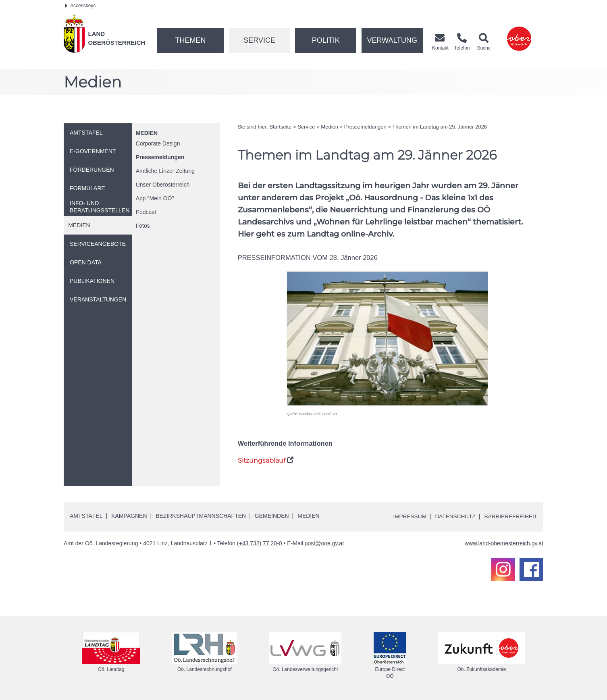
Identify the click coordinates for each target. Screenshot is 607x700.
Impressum (406, 516)
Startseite (280, 127)
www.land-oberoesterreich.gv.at (504, 543)
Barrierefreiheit (510, 516)
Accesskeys (80, 6)
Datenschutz (453, 516)
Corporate (158, 143)
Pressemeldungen (160, 157)
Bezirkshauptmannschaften (201, 516)
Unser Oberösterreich (163, 185)
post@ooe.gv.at (324, 543)
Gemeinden (272, 516)
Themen (190, 40)
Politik (326, 40)
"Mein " (155, 198)
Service (259, 40)
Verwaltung (392, 40)
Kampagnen (129, 516)
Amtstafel (86, 516)
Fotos (143, 226)
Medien (147, 133)
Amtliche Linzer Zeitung (165, 171)
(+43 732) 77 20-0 (260, 543)
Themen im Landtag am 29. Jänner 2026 (440, 127)
